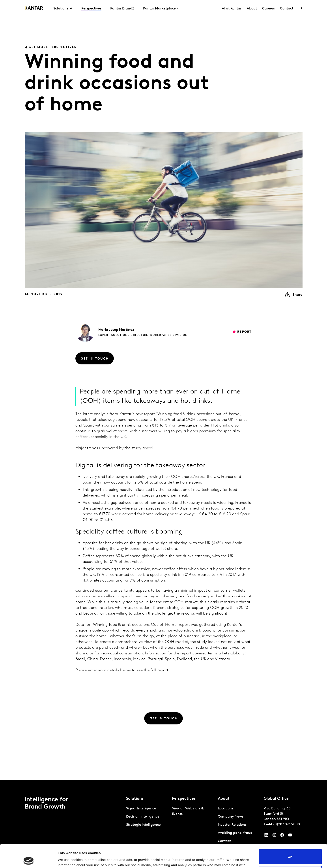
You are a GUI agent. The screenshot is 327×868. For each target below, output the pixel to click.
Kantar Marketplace (160, 9)
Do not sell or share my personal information (290, 850)
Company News (231, 817)
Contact (287, 9)
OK (290, 833)
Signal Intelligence (141, 809)
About (252, 9)
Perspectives (91, 9)
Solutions (61, 9)
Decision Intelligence (143, 817)
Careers (268, 9)
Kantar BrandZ (122, 9)
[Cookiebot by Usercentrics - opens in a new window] (29, 859)
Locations (226, 809)
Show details (68, 859)
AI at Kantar (232, 9)
